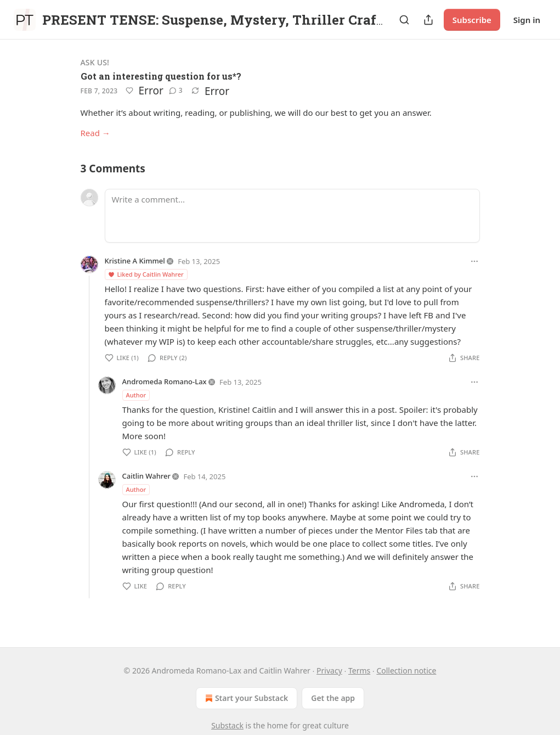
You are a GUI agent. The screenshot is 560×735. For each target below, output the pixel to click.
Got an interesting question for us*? (161, 76)
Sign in (527, 20)
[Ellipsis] (474, 261)
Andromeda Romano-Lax (165, 381)
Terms (359, 671)
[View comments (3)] (176, 91)
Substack (227, 725)
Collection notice (406, 671)
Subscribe (472, 20)
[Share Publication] (428, 20)
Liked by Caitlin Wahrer (146, 274)
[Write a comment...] (292, 216)
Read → (95, 133)
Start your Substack (245, 698)
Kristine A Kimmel (135, 261)
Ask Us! (95, 62)
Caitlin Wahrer (147, 476)
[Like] (129, 91)
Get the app (333, 698)
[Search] (404, 20)
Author (136, 395)
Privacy (329, 671)
